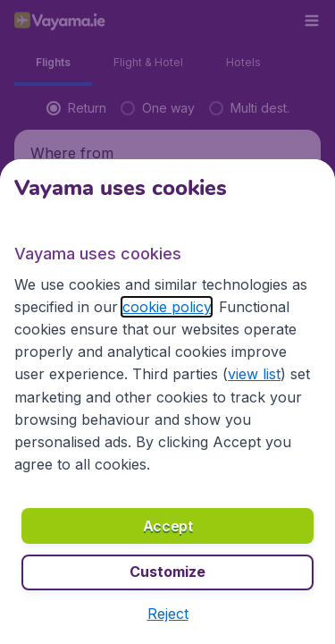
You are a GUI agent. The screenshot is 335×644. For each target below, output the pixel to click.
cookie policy (167, 307)
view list (254, 374)
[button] (168, 614)
